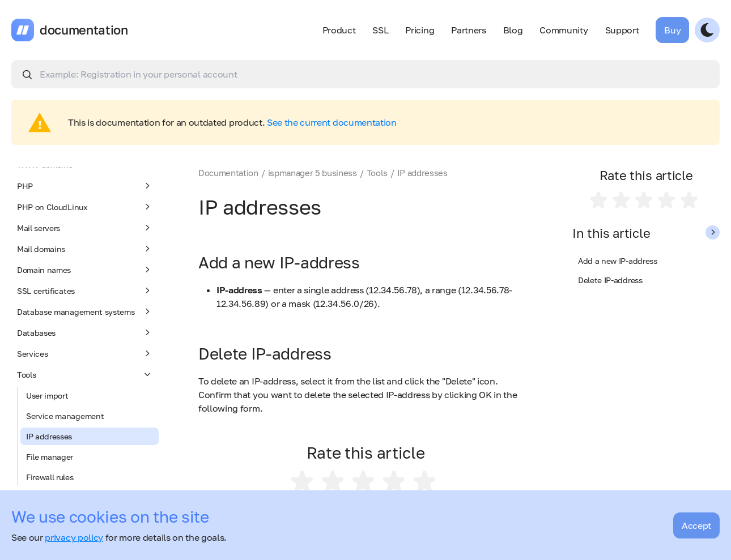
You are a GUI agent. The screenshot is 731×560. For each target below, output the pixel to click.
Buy (672, 30)
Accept (696, 525)
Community (564, 30)
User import (47, 396)
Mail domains (85, 249)
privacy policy (74, 537)
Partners (468, 30)
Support (622, 30)
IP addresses (49, 436)
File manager (50, 457)
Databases (85, 332)
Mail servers (85, 228)
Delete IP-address (610, 280)
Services (85, 353)
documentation (84, 30)
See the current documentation (332, 122)
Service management (65, 416)
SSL (380, 30)
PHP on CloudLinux (85, 207)
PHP (85, 186)
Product (339, 30)
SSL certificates (85, 290)
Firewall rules (50, 477)
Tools (85, 374)
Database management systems (85, 311)
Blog (513, 30)
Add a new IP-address (618, 261)
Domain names (85, 270)
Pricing (420, 30)
